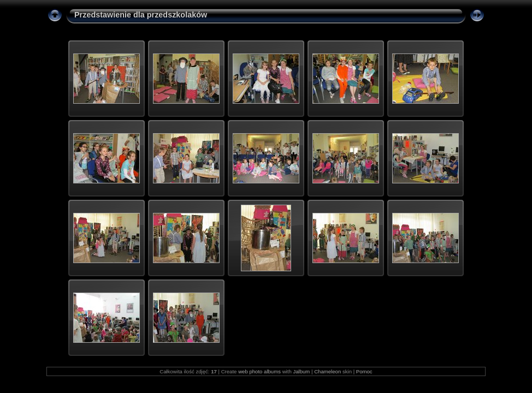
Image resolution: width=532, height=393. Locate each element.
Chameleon (327, 371)
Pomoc (364, 371)
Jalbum (301, 371)
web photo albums (259, 371)
